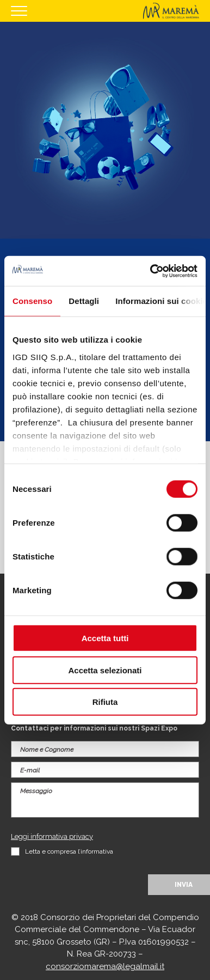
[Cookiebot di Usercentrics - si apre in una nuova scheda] (151, 271)
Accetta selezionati (105, 670)
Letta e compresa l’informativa (69, 851)
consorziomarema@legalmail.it (105, 966)
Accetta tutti (105, 638)
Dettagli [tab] (84, 301)
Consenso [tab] (32, 301)
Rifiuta (105, 702)
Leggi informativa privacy (52, 836)
